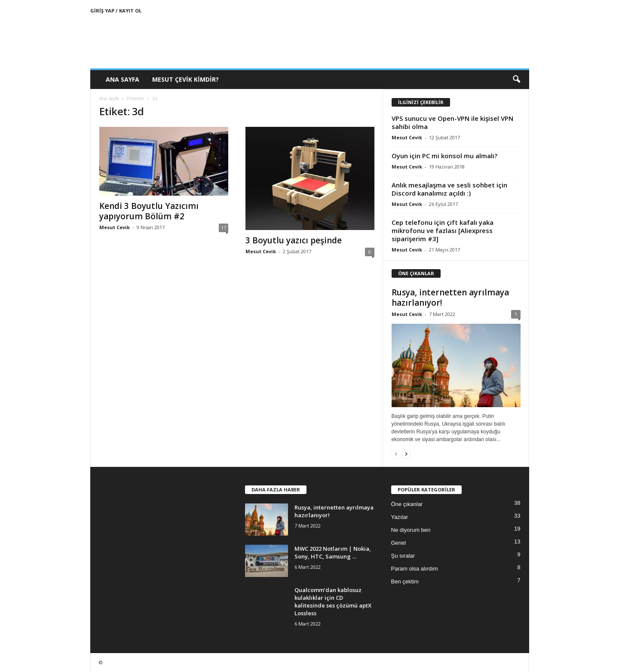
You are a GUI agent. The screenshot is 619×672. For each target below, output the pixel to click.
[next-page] (406, 454)
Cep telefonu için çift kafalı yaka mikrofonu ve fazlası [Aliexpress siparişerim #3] (443, 230)
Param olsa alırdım (415, 569)
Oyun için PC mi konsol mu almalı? (444, 156)
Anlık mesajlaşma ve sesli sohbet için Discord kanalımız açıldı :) (449, 189)
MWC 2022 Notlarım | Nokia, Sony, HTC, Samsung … (333, 552)
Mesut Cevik (115, 227)
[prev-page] (396, 454)
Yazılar (400, 517)
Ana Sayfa (123, 79)
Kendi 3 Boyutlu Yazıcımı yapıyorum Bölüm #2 (149, 211)
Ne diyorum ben (411, 530)
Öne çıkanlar (407, 504)
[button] (516, 80)
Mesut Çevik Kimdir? (185, 79)
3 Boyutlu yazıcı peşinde (294, 240)
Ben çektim (405, 581)
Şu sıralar (403, 556)
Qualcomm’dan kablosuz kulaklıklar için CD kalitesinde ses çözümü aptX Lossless (333, 601)
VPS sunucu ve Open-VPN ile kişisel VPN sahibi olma (452, 122)
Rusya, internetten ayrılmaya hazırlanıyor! (450, 298)
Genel (399, 543)
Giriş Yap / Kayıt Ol (116, 11)
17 (224, 228)
